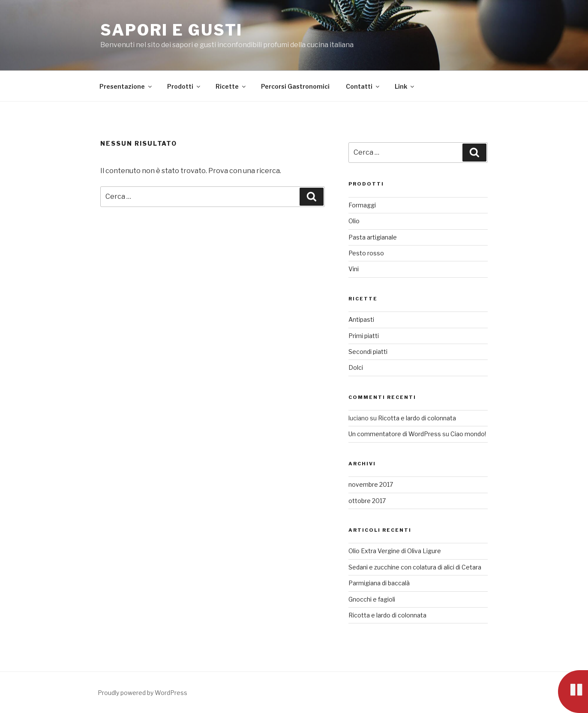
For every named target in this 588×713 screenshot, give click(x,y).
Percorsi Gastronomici (295, 86)
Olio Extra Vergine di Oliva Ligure (395, 551)
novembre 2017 (371, 484)
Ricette (231, 86)
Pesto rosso (366, 253)
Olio (354, 221)
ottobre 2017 (367, 501)
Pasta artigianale (373, 237)
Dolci (356, 367)
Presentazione (126, 86)
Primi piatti (364, 336)
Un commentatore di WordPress (395, 434)
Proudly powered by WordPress (142, 693)
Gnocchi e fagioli (372, 599)
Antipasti (361, 319)
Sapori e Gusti (171, 30)
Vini (354, 269)
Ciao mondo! (468, 434)
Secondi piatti (368, 352)
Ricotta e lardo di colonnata (417, 418)
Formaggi (362, 205)
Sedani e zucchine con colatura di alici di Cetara (415, 567)
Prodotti (184, 86)
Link (405, 86)
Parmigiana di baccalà (379, 583)
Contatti (363, 86)
